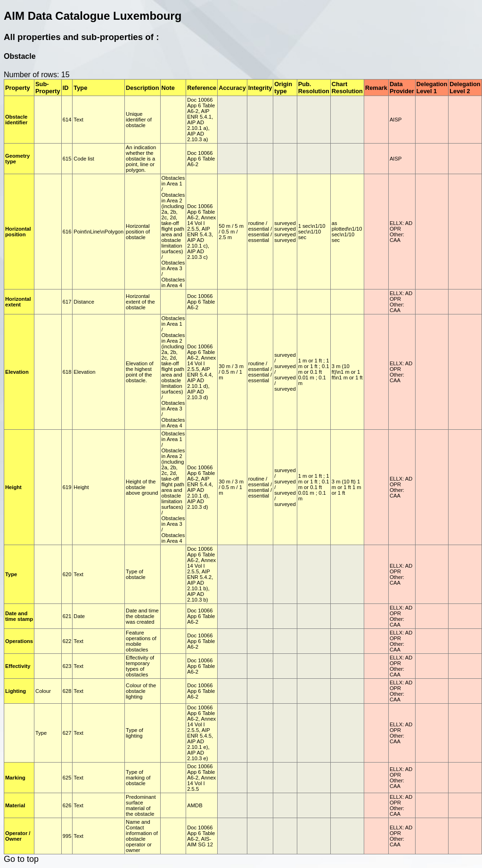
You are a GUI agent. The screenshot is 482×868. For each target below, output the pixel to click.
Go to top (21, 859)
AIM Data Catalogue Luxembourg (93, 16)
